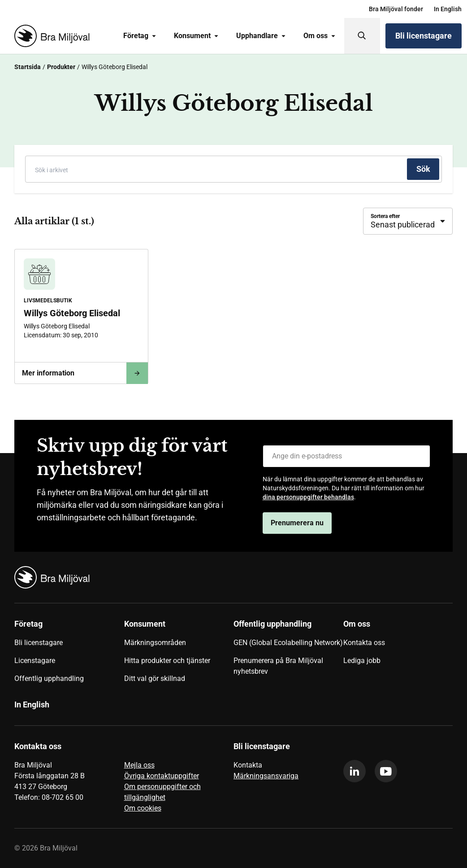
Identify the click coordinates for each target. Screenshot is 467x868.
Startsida (28, 67)
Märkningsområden (155, 643)
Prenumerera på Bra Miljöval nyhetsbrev (278, 666)
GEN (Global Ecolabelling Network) (288, 643)
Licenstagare (35, 661)
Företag (140, 36)
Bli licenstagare (424, 36)
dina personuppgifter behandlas (308, 497)
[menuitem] (396, 9)
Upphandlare (261, 36)
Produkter (61, 67)
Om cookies (143, 808)
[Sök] (362, 36)
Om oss (319, 36)
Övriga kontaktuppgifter (162, 776)
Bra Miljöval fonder (396, 9)
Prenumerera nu (297, 523)
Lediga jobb (362, 661)
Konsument (196, 36)
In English (448, 9)
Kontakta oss (364, 643)
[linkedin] (355, 771)
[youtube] (386, 771)
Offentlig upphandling (49, 678)
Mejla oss (139, 765)
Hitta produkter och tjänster (167, 661)
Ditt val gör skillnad (155, 678)
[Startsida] (50, 36)
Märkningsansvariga (266, 776)
